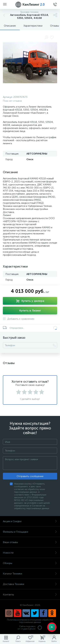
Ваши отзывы (30, 542)
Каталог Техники (30, 574)
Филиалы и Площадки (30, 532)
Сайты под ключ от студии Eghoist (30, 628)
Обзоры (30, 563)
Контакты (30, 595)
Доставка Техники (30, 584)
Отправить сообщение (30, 476)
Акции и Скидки (30, 521)
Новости (30, 553)
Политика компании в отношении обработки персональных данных (30, 621)
